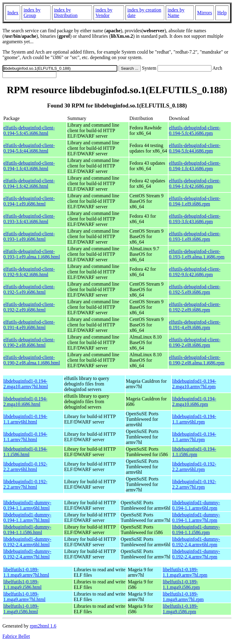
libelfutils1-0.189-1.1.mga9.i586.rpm (181, 584)
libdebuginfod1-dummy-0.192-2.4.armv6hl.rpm (196, 542)
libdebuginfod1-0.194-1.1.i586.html (25, 452)
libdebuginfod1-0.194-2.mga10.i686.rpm (194, 401)
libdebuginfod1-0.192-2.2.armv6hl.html (25, 467)
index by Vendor (104, 13)
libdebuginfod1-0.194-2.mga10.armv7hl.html (26, 384)
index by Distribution (66, 13)
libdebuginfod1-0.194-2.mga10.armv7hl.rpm (194, 384)
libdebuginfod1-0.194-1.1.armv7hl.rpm (194, 437)
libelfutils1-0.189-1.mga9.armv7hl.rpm (183, 597)
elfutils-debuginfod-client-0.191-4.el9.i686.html (29, 325)
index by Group (32, 13)
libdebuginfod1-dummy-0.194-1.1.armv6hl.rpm (196, 505)
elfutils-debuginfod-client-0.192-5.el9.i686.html (29, 289)
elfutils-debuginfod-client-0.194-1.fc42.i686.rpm (195, 183)
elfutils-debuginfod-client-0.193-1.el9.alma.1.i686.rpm (197, 254)
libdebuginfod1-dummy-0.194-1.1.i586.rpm (196, 530)
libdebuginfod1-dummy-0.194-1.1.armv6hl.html (27, 505)
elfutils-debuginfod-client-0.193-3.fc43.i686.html (29, 219)
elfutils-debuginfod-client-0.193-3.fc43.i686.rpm (195, 219)
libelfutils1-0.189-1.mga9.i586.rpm (180, 609)
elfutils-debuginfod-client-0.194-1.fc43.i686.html (29, 166)
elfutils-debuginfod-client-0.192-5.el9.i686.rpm (195, 289)
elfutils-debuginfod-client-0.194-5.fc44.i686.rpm (195, 148)
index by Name (176, 13)
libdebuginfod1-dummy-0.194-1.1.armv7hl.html (27, 517)
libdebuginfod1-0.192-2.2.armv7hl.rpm (194, 484)
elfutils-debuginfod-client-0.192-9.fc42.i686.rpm (195, 272)
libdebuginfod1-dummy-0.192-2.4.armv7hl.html (27, 554)
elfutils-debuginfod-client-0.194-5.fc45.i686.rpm (195, 130)
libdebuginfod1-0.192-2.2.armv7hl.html (25, 484)
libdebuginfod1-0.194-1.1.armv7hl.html (25, 437)
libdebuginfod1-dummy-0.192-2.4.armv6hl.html (27, 542)
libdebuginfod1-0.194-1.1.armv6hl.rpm (194, 419)
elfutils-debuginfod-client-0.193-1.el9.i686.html (29, 236)
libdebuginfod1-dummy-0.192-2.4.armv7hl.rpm (196, 554)
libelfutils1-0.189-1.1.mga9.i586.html (22, 584)
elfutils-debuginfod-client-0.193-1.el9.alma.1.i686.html (32, 254)
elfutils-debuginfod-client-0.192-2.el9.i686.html (29, 307)
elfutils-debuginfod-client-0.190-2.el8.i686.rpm (195, 342)
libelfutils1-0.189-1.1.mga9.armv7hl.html (26, 572)
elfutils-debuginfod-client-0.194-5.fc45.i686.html (29, 130)
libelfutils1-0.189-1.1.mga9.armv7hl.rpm (185, 572)
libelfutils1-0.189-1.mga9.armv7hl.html (24, 597)
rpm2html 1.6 (43, 626)
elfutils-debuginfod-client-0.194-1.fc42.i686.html (29, 183)
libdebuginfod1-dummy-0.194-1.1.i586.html (27, 530)
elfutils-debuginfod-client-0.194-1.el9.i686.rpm (195, 201)
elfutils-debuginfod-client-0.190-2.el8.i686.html (29, 342)
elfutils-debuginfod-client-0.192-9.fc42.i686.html (29, 272)
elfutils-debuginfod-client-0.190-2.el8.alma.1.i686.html (32, 360)
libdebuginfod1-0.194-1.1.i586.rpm (194, 452)
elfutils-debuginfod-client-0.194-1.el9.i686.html (29, 201)
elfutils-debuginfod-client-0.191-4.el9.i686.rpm (195, 325)
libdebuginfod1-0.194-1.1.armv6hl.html (25, 419)
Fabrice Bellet (16, 636)
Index (13, 13)
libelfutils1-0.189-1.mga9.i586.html (21, 609)
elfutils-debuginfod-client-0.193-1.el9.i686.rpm (195, 236)
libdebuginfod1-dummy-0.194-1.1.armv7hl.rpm (196, 517)
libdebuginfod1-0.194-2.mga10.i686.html (25, 401)
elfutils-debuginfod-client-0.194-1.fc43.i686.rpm (195, 166)
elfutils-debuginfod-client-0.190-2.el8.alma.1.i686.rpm (197, 360)
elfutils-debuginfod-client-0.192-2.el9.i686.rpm (195, 307)
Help (222, 13)
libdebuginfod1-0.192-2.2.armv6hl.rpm (194, 467)
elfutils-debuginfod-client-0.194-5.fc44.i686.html (29, 148)
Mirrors (205, 13)
